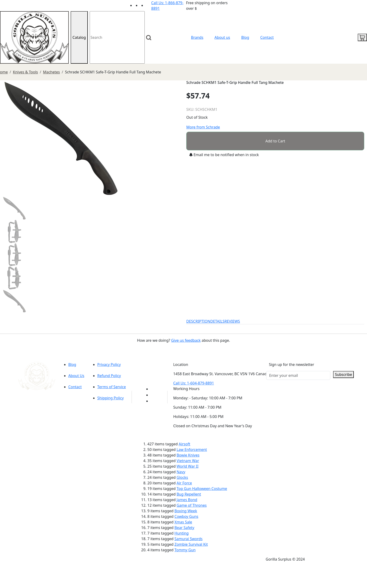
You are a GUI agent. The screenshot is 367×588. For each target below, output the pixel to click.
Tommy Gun (185, 550)
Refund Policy (109, 376)
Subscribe (343, 374)
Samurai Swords (188, 539)
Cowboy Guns (186, 516)
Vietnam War (188, 461)
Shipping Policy (111, 398)
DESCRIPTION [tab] (198, 321)
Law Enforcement (192, 450)
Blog (245, 37)
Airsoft (184, 444)
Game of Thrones (192, 505)
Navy (181, 472)
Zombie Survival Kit (191, 544)
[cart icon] (362, 37)
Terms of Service (112, 387)
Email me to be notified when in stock (224, 155)
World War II (187, 466)
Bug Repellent (189, 494)
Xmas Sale (183, 522)
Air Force (184, 483)
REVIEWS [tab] (232, 321)
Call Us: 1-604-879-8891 (194, 383)
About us (222, 37)
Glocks (182, 477)
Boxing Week (186, 511)
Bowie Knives (188, 455)
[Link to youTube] (153, 389)
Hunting (182, 533)
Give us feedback (186, 340)
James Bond (187, 500)
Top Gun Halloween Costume (202, 489)
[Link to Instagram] (148, 5)
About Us (76, 376)
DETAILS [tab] (218, 321)
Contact (267, 37)
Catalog (79, 37)
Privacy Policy (109, 365)
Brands (197, 37)
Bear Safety (184, 528)
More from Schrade (203, 127)
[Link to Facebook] (153, 395)
